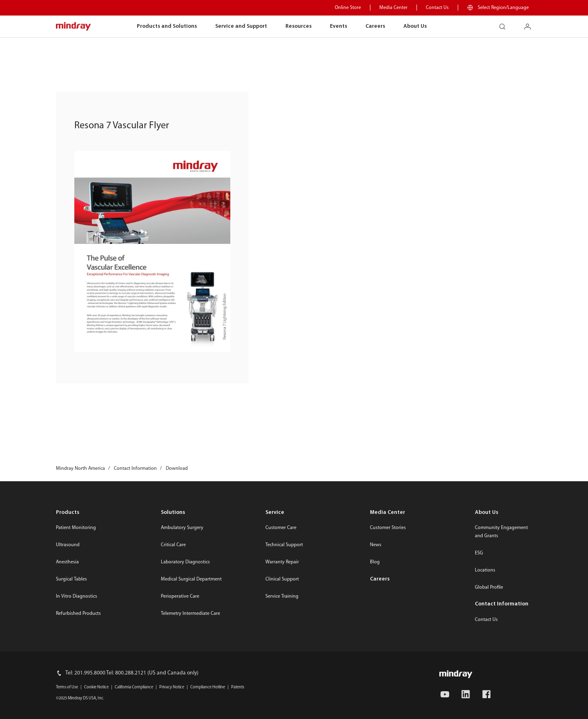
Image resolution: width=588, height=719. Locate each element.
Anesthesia (67, 562)
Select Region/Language (503, 8)
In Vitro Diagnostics (77, 596)
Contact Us (437, 8)
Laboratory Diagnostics (185, 562)
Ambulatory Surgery (182, 528)
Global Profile (489, 587)
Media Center (393, 8)
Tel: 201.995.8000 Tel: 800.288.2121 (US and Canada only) (132, 673)
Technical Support (284, 545)
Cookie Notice (96, 687)
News (376, 545)
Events (339, 26)
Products (68, 512)
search (506, 24)
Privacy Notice (172, 687)
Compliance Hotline (208, 687)
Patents (238, 687)
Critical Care (173, 545)
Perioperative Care (180, 596)
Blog (375, 562)
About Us (415, 26)
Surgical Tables (71, 579)
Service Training (282, 596)
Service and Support (241, 26)
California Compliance (134, 687)
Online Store (348, 8)
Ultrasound (68, 545)
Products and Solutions (167, 26)
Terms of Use (67, 687)
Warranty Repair (282, 562)
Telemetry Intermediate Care (190, 614)
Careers (375, 26)
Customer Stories (388, 528)
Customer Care (281, 528)
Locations (485, 570)
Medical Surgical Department (191, 579)
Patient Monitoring (76, 528)
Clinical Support (282, 579)
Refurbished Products (78, 614)
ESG (479, 553)
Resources (298, 26)
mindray (74, 27)
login (531, 24)
